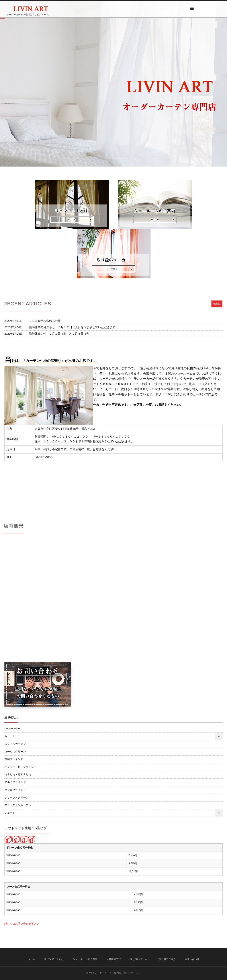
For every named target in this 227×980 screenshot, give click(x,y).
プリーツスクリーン (17, 797)
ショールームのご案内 (85, 959)
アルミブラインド (15, 782)
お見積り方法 (114, 959)
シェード (10, 813)
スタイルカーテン (15, 744)
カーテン (10, 736)
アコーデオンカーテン (18, 805)
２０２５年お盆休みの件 (45, 321)
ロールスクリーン (15, 752)
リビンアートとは (54, 959)
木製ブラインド (14, 759)
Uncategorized (13, 729)
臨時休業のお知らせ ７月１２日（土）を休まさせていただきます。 (74, 327)
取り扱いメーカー (140, 959)
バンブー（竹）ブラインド (21, 767)
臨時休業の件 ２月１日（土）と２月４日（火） (61, 334)
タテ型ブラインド (15, 790)
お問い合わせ (192, 959)
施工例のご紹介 (167, 959)
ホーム (31, 959)
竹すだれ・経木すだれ (18, 774)
